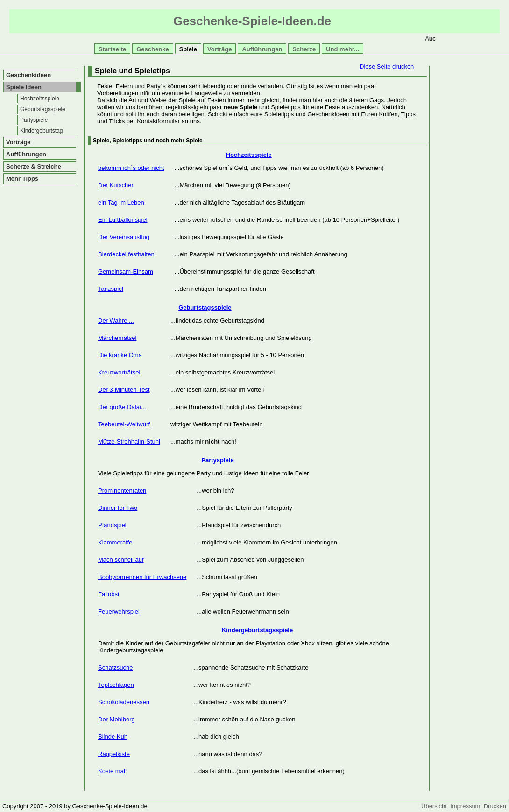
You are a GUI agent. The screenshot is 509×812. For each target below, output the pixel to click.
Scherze (304, 49)
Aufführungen (262, 49)
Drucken (495, 806)
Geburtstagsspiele (43, 109)
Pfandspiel (112, 525)
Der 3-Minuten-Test (124, 390)
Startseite (112, 49)
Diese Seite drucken (387, 67)
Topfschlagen (116, 685)
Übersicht (436, 806)
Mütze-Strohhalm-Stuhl (129, 441)
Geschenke (152, 49)
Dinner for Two (118, 508)
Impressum (467, 806)
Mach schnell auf (121, 560)
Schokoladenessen (124, 702)
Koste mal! (112, 771)
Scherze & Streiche (34, 166)
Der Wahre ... (116, 321)
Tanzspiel (111, 289)
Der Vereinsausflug (124, 237)
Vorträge (220, 49)
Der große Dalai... (122, 407)
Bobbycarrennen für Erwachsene (142, 577)
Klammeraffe (115, 542)
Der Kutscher (116, 185)
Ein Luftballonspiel (123, 220)
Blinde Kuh (113, 737)
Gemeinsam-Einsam (126, 272)
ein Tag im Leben (121, 202)
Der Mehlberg (117, 719)
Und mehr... (343, 49)
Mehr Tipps (22, 179)
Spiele (188, 49)
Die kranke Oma (120, 355)
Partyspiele (34, 120)
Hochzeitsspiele (40, 99)
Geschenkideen (28, 75)
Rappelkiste (114, 754)
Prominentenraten (122, 491)
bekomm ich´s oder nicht (131, 168)
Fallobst (109, 594)
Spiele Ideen (24, 87)
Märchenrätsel (117, 338)
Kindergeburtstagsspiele (257, 630)
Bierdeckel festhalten (126, 254)
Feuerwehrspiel (119, 611)
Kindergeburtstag (41, 131)
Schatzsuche (115, 667)
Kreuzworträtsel (119, 372)
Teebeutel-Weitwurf (124, 424)
